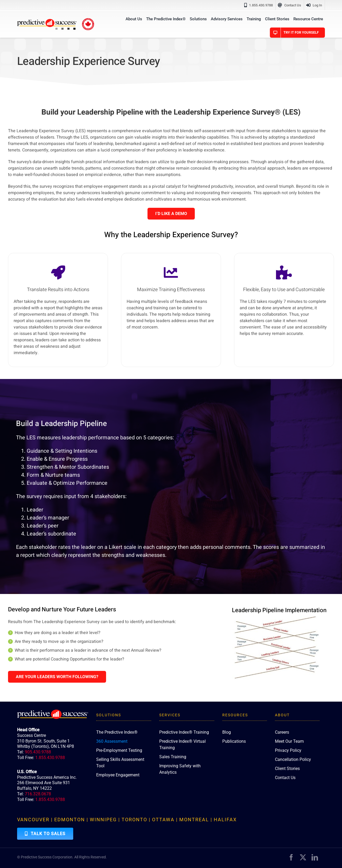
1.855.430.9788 (50, 758)
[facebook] (291, 857)
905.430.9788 (38, 752)
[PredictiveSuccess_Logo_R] (47, 21)
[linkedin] (315, 857)
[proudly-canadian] (88, 20)
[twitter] (303, 857)
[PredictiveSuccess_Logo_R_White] (53, 712)
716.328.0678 (38, 794)
